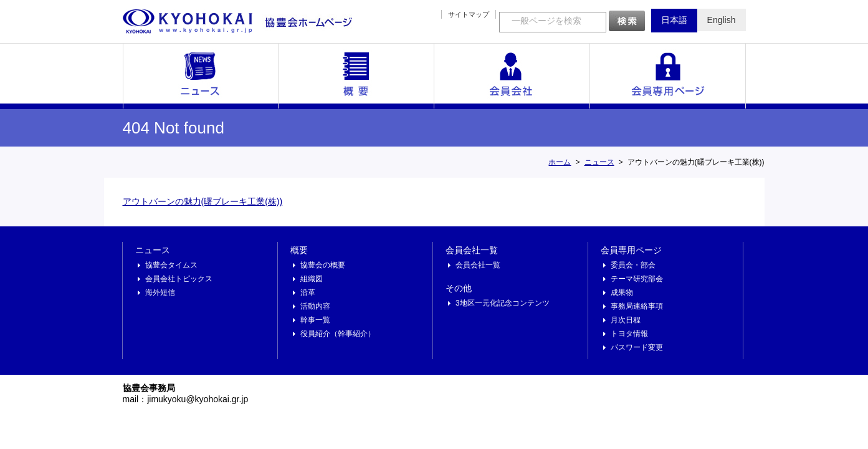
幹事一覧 (315, 320)
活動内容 (315, 306)
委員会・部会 (633, 265)
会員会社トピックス (179, 279)
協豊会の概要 (323, 265)
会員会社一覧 (512, 76)
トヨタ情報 (629, 334)
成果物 (622, 292)
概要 (356, 76)
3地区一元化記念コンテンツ (503, 303)
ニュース (201, 76)
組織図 (312, 279)
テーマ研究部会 (637, 279)
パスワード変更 (637, 347)
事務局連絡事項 (637, 306)
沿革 (308, 292)
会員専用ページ (668, 76)
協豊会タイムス (171, 265)
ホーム (560, 162)
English (722, 20)
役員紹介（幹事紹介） (338, 334)
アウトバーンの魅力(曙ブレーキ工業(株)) (203, 201)
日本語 (674, 20)
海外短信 (160, 292)
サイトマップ (469, 14)
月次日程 (626, 320)
